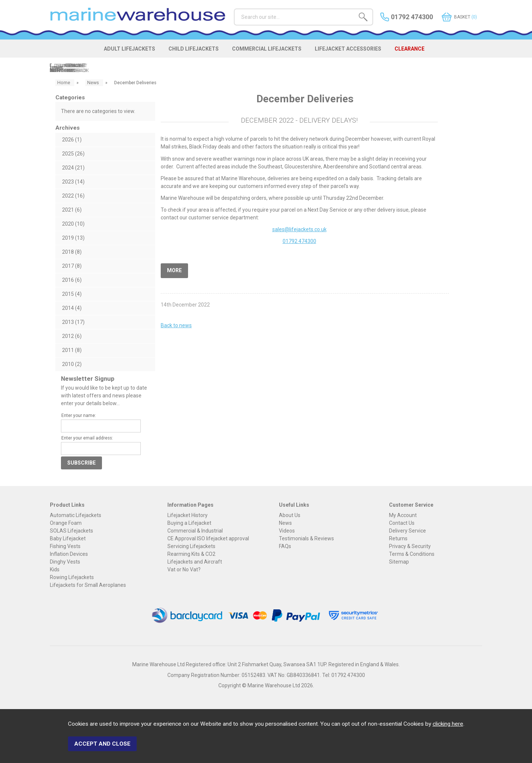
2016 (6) (72, 281)
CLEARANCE (424, 52)
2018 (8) (72, 253)
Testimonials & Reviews (306, 539)
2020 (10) (73, 225)
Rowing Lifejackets (72, 578)
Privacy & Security (410, 547)
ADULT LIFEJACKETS (119, 52)
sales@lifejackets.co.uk (299, 230)
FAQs (285, 547)
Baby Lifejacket (68, 539)
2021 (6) (72, 211)
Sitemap (399, 562)
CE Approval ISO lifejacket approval (208, 539)
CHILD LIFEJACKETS (189, 52)
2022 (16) (73, 196)
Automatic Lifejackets (76, 516)
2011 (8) (72, 351)
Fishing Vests (65, 547)
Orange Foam (66, 524)
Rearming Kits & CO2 (191, 555)
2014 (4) (72, 309)
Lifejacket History (187, 516)
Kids (55, 570)
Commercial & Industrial (195, 531)
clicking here (448, 727)
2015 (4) (72, 295)
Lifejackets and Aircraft (195, 562)
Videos (287, 531)
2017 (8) (72, 267)
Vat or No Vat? (184, 570)
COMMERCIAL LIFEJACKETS (269, 52)
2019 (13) (73, 239)
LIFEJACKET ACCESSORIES (356, 52)
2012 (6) (72, 337)
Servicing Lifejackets (191, 547)
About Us (290, 516)
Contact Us (402, 524)
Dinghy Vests (65, 562)
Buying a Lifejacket (189, 524)
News (285, 524)
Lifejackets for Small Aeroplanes (88, 586)
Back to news (176, 324)
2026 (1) (72, 140)
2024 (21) (73, 168)
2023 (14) (73, 182)
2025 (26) (73, 154)
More (174, 270)
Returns (398, 539)
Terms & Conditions (412, 555)
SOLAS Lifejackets (71, 531)
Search (234, 8)
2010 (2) (72, 365)
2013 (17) (73, 323)
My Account (403, 516)
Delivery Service (407, 531)
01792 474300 (299, 242)
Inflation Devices (69, 555)
